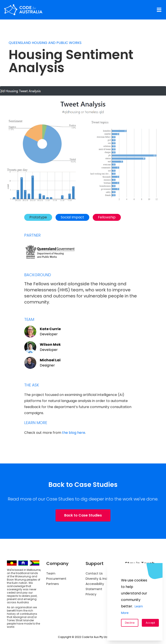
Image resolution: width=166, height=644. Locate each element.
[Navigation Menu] (159, 10)
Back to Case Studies (83, 515)
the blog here (74, 433)
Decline (130, 623)
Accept (150, 623)
